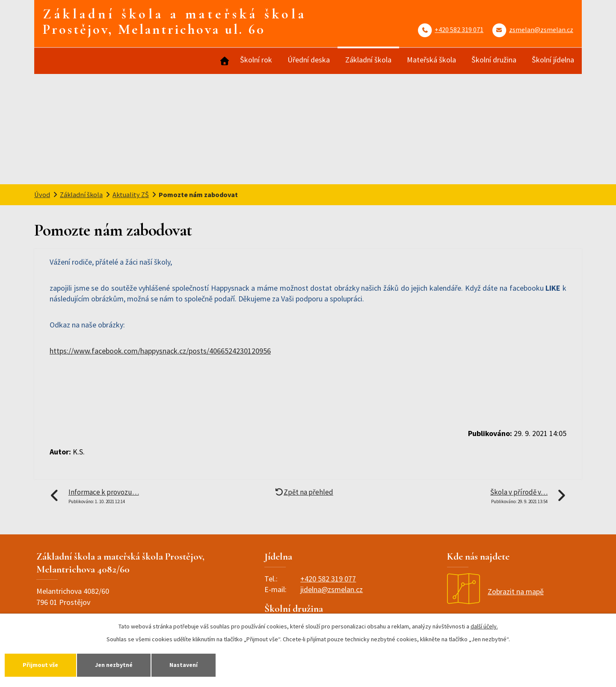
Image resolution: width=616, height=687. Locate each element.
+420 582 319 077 (328, 579)
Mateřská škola (431, 60)
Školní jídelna (553, 60)
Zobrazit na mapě (495, 591)
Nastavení (184, 665)
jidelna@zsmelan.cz (332, 589)
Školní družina (494, 60)
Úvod (224, 61)
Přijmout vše (40, 665)
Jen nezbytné (114, 665)
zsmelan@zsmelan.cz (541, 29)
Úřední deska (309, 60)
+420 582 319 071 (459, 29)
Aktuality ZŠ (131, 195)
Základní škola (368, 60)
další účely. (484, 626)
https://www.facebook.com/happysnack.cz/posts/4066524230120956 (160, 351)
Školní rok (256, 60)
